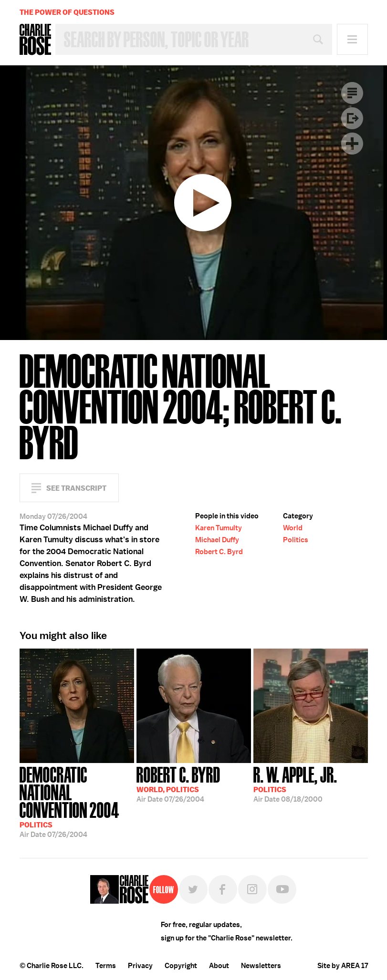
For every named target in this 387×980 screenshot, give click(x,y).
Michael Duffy (217, 540)
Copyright (181, 966)
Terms (106, 966)
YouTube (282, 889)
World (293, 528)
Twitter (193, 889)
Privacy (140, 966)
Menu (352, 39)
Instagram (252, 889)
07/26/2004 (77, 801)
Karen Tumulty (219, 528)
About (219, 966)
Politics (296, 540)
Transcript (352, 93)
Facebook (223, 889)
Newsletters (261, 966)
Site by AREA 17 (343, 966)
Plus (352, 144)
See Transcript (76, 488)
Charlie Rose (35, 40)
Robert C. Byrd (219, 552)
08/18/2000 (295, 784)
